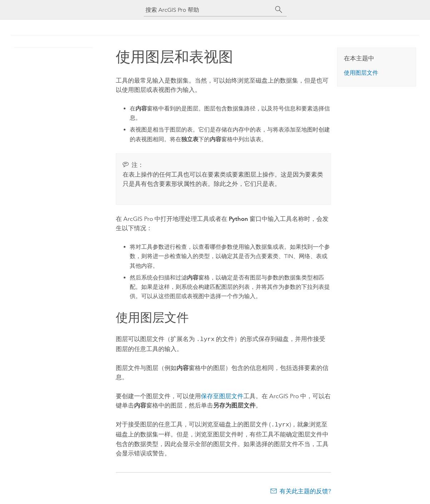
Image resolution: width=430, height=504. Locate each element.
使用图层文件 (361, 73)
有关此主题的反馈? (305, 490)
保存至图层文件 (222, 395)
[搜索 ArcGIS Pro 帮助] (208, 10)
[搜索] (279, 10)
